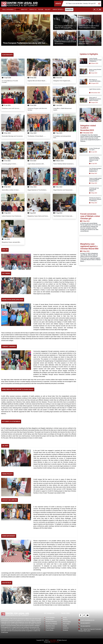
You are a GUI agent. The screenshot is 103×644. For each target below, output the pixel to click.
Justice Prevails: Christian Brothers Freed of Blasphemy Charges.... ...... (89, 27)
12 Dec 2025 (32, 133)
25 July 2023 (93, 164)
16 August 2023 (94, 83)
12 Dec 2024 (32, 187)
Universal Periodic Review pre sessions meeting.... (25, 43)
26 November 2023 (95, 93)
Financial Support (50, 628)
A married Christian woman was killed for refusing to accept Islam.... (95, 159)
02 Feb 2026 (58, 78)
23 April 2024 (93, 73)
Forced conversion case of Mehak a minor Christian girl (90, 216)
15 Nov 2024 (58, 187)
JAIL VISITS (5, 446)
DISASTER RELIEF (7, 583)
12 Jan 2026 (58, 105)
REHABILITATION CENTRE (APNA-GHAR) (13, 300)
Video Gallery (66, 624)
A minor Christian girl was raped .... (94, 149)
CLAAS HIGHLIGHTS (7, 55)
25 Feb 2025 (6, 187)
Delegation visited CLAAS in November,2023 (88, 128)
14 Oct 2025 (32, 161)
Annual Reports (58, 10)
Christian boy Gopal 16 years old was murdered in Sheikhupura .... (95, 199)
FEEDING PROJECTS (7, 474)
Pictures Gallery (67, 622)
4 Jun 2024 (6, 239)
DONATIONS (69, 10)
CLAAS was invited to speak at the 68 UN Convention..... (65, 43)
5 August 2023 (94, 102)
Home (18, 10)
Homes (65, 618)
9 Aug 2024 (32, 213)
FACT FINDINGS (6, 273)
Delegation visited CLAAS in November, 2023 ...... (87, 43)
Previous (4, 30)
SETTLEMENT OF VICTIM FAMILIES (11, 421)
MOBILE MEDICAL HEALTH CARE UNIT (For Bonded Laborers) (18, 389)
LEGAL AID (5, 250)
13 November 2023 (87, 133)
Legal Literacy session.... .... (95, 90)
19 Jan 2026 (6, 105)
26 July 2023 (93, 152)
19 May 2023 (93, 183)
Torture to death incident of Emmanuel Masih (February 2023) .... (95, 180)
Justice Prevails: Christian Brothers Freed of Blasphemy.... (95, 60)
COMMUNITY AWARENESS (9, 346)
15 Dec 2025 (6, 133)
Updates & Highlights (89, 54)
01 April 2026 (6, 78)
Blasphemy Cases (50, 626)
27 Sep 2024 (6, 213)
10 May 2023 (85, 251)
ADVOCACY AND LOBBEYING (10, 500)
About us (24, 10)
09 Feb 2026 (32, 78)
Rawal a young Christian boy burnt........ (95, 70)
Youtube (41, 10)
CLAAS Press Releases (51, 624)
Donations (65, 630)
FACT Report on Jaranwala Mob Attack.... (95, 80)
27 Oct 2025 (6, 161)
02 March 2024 (94, 63)
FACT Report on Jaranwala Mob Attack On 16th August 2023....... (64, 27)
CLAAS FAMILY (53, 640)
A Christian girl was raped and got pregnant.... (94, 189)
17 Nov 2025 (58, 133)
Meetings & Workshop (51, 622)
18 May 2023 (93, 173)
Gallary (47, 10)
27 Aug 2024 (58, 213)
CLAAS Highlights (50, 618)
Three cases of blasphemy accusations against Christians (95, 99)
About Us (65, 620)
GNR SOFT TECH (55, 642)
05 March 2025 (58, 161)
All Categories (8, 10)
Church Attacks (49, 630)
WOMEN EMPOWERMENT (9, 536)
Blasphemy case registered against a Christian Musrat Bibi (89, 246)
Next (48, 30)
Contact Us (33, 10)
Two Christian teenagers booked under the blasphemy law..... (95, 170)
